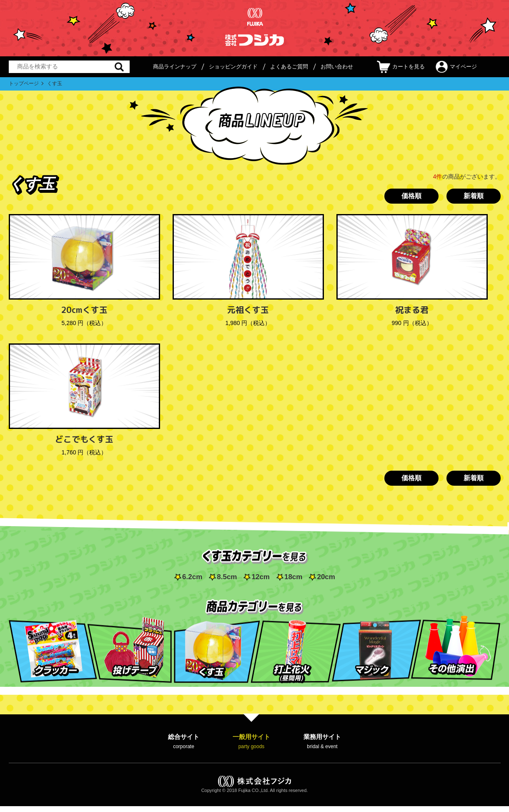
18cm (293, 577)
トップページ (24, 83)
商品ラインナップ (175, 67)
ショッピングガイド (233, 67)
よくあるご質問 (289, 67)
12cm (260, 577)
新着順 (474, 196)
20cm (326, 577)
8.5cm (227, 577)
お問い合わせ (337, 67)
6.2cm (192, 577)
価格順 (411, 196)
